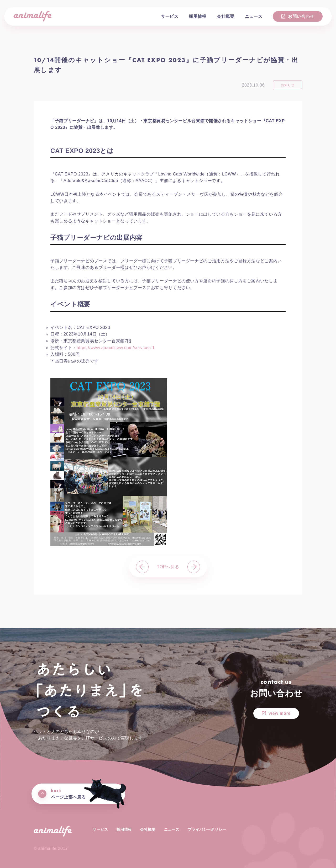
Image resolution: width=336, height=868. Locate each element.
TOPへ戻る (168, 567)
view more (280, 713)
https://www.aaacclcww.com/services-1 (116, 348)
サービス (170, 16)
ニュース (254, 16)
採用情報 (198, 16)
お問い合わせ (301, 16)
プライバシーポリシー (207, 829)
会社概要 (226, 16)
